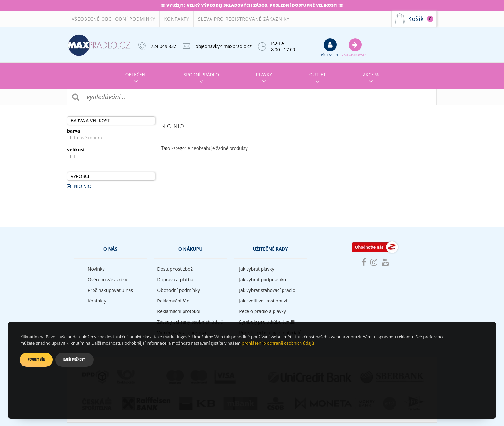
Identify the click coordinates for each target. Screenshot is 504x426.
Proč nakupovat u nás (110, 290)
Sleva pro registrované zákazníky (244, 19)
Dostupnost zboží (175, 269)
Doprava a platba (175, 279)
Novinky (96, 269)
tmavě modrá (88, 138)
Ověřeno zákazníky (108, 279)
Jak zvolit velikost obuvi (263, 301)
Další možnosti (74, 360)
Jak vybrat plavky (256, 269)
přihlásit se (330, 47)
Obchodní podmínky (179, 290)
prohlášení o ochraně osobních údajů (278, 343)
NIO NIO (83, 186)
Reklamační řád (173, 301)
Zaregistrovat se (355, 47)
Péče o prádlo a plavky (262, 311)
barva (74, 131)
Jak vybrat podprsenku (263, 279)
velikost (76, 150)
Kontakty (177, 19)
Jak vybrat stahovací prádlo (267, 290)
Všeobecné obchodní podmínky (113, 19)
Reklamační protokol (179, 311)
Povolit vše (36, 360)
